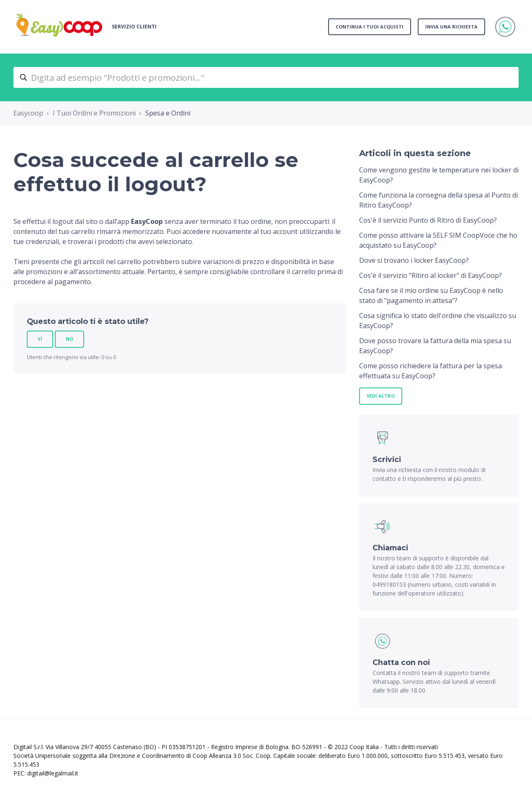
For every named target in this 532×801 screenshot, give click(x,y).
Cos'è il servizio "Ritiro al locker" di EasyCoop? (430, 275)
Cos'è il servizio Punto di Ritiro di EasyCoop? (428, 220)
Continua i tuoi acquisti (370, 27)
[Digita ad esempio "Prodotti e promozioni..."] (266, 77)
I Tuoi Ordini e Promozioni (94, 113)
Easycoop (28, 113)
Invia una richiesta (451, 27)
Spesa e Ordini (168, 113)
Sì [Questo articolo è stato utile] (40, 339)
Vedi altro (381, 396)
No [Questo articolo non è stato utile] (69, 339)
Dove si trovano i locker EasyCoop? (414, 260)
